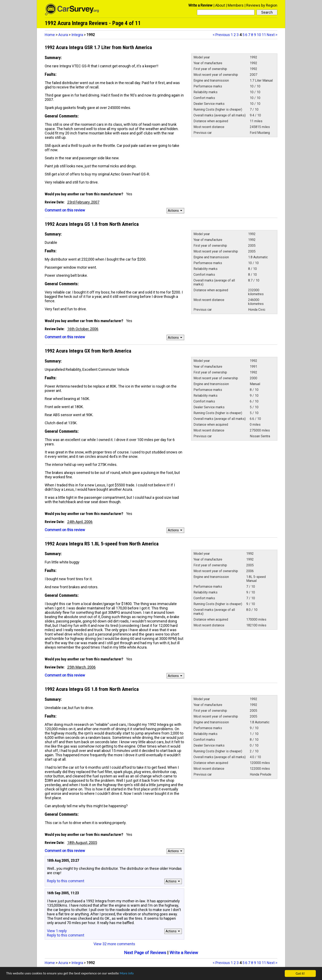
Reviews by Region (262, 5)
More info (127, 975)
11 (264, 35)
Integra (77, 35)
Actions (176, 211)
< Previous (221, 35)
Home (50, 35)
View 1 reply (57, 931)
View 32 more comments (114, 944)
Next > (272, 35)
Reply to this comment (66, 881)
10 (259, 35)
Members (236, 5)
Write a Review (200, 5)
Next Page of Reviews (145, 953)
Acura (63, 35)
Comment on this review (65, 210)
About (220, 5)
